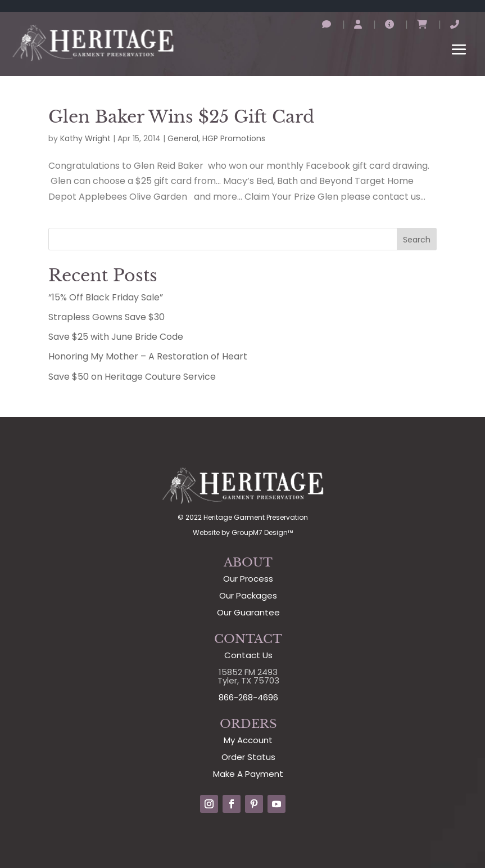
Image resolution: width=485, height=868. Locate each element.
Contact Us (248, 655)
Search (417, 240)
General (183, 138)
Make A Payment (248, 774)
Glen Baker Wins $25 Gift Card (181, 117)
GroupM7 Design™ (262, 532)
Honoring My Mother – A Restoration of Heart (148, 356)
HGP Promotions (234, 138)
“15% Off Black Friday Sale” (106, 297)
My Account (248, 740)
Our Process (248, 579)
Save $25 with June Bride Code (116, 337)
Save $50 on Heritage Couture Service (132, 377)
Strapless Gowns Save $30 (106, 317)
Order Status (248, 757)
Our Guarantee (248, 612)
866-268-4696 (248, 697)
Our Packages (248, 595)
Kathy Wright (85, 138)
